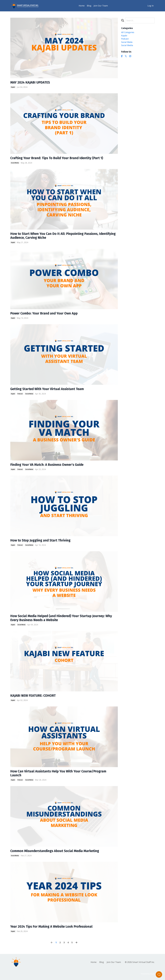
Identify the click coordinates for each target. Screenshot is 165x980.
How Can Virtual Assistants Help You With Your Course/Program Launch (60, 775)
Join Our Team (101, 6)
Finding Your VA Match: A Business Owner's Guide (49, 466)
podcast (20, 395)
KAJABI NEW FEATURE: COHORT (34, 697)
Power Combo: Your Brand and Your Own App (45, 314)
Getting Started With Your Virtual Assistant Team (49, 390)
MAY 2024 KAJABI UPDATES (31, 82)
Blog (89, 6)
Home (82, 6)
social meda (127, 42)
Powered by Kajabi (148, 976)
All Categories (128, 32)
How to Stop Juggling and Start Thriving (42, 542)
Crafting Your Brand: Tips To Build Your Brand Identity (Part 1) (59, 158)
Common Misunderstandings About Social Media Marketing (57, 853)
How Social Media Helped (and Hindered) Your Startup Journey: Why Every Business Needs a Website (64, 620)
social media (15, 163)
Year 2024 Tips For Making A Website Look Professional (54, 929)
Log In (151, 6)
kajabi (13, 87)
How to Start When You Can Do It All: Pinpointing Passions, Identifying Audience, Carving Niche (56, 236)
